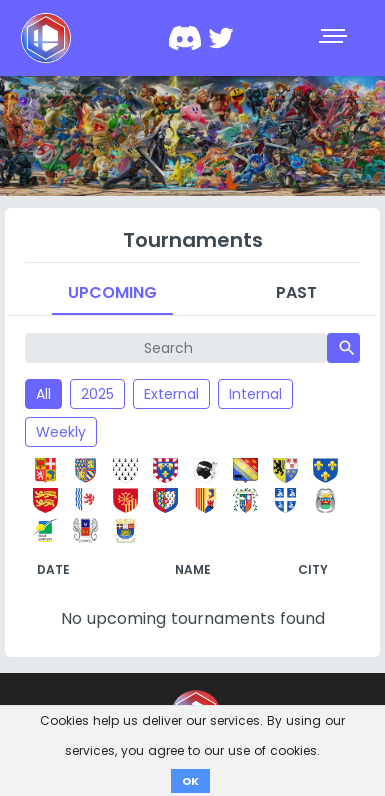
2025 (97, 394)
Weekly (61, 432)
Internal (255, 394)
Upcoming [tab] (112, 292)
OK (190, 781)
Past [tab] (296, 292)
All (43, 394)
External (171, 394)
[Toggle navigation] (335, 38)
